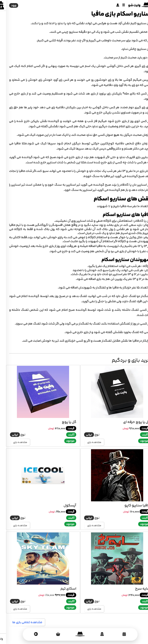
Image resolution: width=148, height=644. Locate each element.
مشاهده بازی (88, 442)
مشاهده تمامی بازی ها (21, 622)
